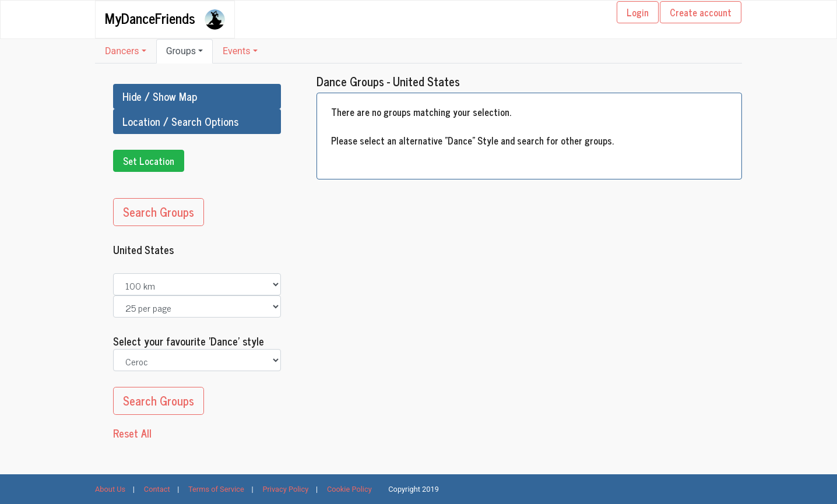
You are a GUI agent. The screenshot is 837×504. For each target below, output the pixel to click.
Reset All (132, 433)
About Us (110, 489)
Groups (181, 51)
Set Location (149, 161)
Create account (701, 12)
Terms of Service (216, 489)
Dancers (122, 51)
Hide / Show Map (160, 96)
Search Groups (159, 212)
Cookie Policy (349, 489)
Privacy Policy (285, 489)
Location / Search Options (180, 121)
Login (638, 12)
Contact (157, 489)
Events (236, 51)
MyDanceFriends (150, 17)
